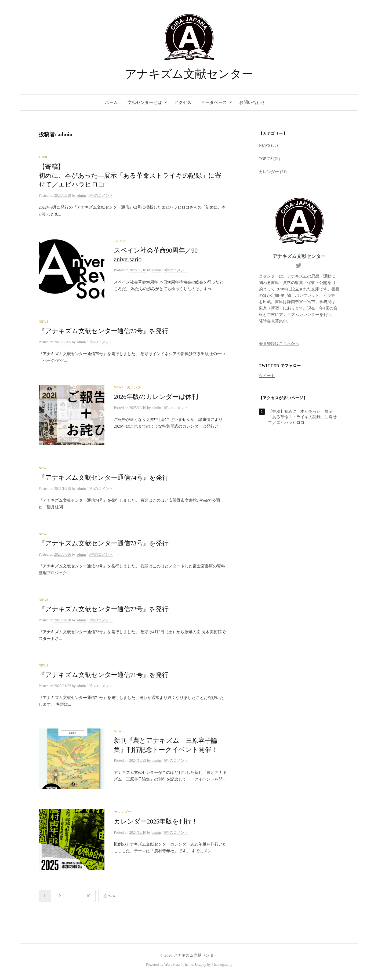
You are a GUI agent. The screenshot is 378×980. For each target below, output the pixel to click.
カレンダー (136, 388)
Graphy (200, 968)
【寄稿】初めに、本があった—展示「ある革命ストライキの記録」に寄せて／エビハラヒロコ (130, 176)
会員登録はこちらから (279, 344)
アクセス (183, 102)
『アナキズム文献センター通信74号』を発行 (104, 479)
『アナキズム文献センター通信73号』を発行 (104, 545)
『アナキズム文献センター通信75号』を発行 (104, 332)
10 (88, 899)
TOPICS (45, 157)
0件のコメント (101, 196)
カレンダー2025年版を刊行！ (156, 824)
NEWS (43, 322)
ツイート (267, 376)
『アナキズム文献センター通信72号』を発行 (104, 611)
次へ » (109, 899)
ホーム (111, 102)
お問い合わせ (252, 102)
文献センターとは (145, 102)
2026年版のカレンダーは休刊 (156, 398)
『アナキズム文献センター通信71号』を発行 (104, 676)
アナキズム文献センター (189, 74)
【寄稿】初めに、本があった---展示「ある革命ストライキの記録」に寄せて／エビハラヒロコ (302, 417)
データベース (214, 102)
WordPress (172, 968)
